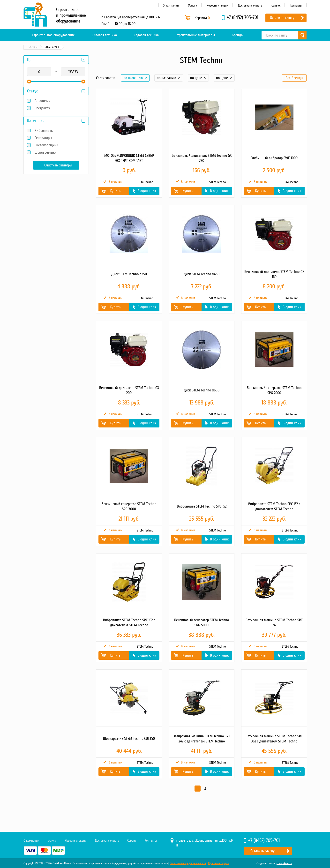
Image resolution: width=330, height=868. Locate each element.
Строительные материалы (195, 35)
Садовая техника (146, 35)
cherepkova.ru (284, 863)
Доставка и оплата (250, 5)
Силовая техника (104, 35)
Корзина (202, 18)
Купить (115, 191)
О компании (171, 5)
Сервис (276, 5)
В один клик (147, 191)
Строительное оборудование (53, 35)
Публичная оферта (218, 863)
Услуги (193, 5)
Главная (30, 47)
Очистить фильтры (58, 165)
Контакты (296, 5)
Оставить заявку (282, 18)
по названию (133, 78)
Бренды (238, 35)
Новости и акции (217, 5)
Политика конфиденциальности (188, 863)
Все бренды (294, 78)
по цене (196, 78)
